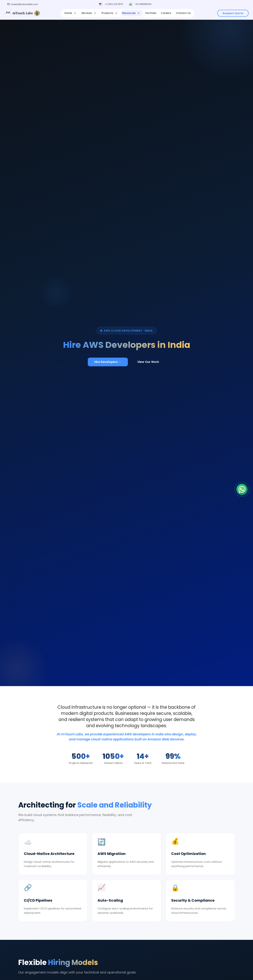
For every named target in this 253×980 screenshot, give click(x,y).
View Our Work (148, 362)
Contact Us (183, 13)
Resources (131, 13)
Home (71, 13)
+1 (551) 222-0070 (114, 4)
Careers (166, 13)
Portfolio (151, 13)
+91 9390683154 (143, 4)
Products (110, 13)
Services (89, 13)
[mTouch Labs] (22, 13)
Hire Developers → (108, 362)
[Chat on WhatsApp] (242, 490)
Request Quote (233, 13)
